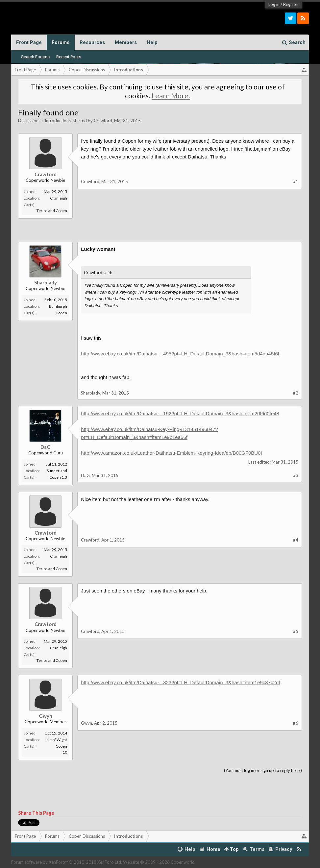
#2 (296, 393)
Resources (92, 42)
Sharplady (46, 282)
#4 (296, 540)
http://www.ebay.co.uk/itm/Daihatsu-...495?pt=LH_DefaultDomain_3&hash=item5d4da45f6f (180, 354)
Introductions (58, 121)
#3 (296, 475)
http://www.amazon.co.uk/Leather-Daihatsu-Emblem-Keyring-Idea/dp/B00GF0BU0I (171, 453)
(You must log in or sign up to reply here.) (263, 770)
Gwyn (46, 716)
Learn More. (171, 96)
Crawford (103, 121)
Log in (274, 4)
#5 (296, 631)
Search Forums (35, 57)
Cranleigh (59, 198)
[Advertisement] (160, 233)
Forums (61, 42)
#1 (296, 181)
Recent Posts (69, 57)
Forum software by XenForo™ (67, 862)
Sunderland (57, 471)
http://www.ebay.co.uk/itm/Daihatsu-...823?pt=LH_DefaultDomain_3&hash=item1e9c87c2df (180, 682)
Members (126, 42)
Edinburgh (58, 306)
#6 (296, 723)
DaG (46, 447)
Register (291, 4)
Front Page (29, 42)
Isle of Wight (56, 740)
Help (152, 42)
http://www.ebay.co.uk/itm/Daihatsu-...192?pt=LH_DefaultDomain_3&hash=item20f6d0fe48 (180, 413)
